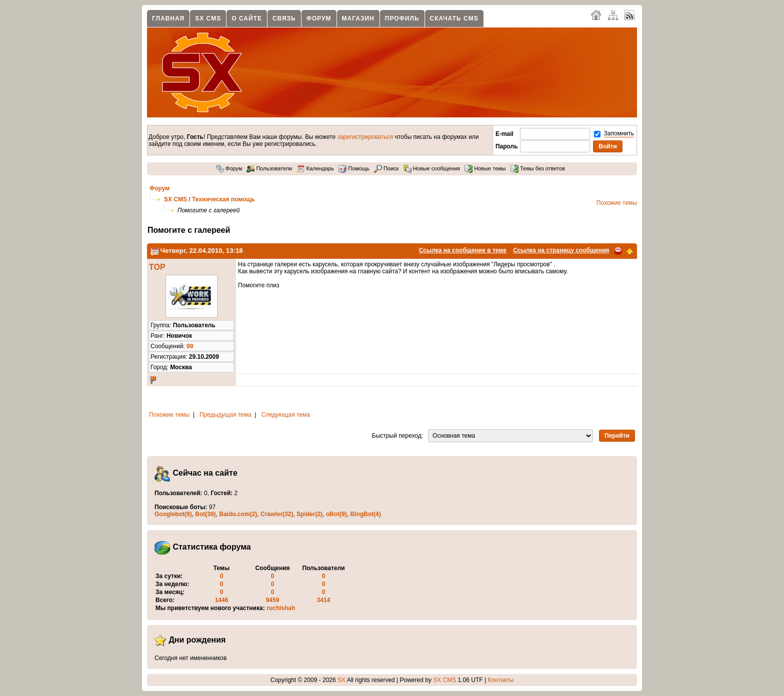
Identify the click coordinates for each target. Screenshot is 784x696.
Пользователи (269, 168)
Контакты (500, 680)
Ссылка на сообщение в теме (463, 250)
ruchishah (281, 608)
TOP (157, 267)
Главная (168, 18)
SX (341, 680)
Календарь (315, 168)
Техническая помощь (223, 199)
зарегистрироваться (365, 137)
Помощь (354, 168)
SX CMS (208, 18)
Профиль (402, 18)
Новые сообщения (432, 168)
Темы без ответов (538, 168)
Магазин (358, 18)
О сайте (247, 18)
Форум (319, 18)
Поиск (386, 168)
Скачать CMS (454, 18)
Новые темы (485, 168)
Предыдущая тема (225, 415)
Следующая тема (286, 415)
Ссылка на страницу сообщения (561, 250)
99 (190, 346)
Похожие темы (617, 203)
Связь (284, 18)
